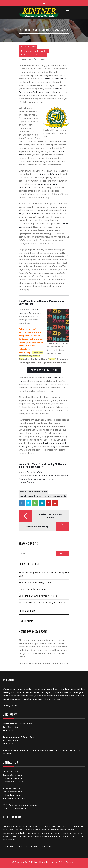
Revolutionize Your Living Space (35, 583)
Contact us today (47, 446)
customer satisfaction (48, 174)
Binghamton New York (30, 214)
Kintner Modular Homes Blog (35, 51)
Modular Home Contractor (34, 55)
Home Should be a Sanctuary (34, 589)
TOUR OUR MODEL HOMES (44, 370)
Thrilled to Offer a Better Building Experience (42, 603)
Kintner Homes (30, 47)
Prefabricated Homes (30, 496)
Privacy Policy (10, 706)
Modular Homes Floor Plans (34, 492)
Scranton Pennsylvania (55, 496)
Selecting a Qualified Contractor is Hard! (40, 596)
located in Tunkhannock (55, 79)
